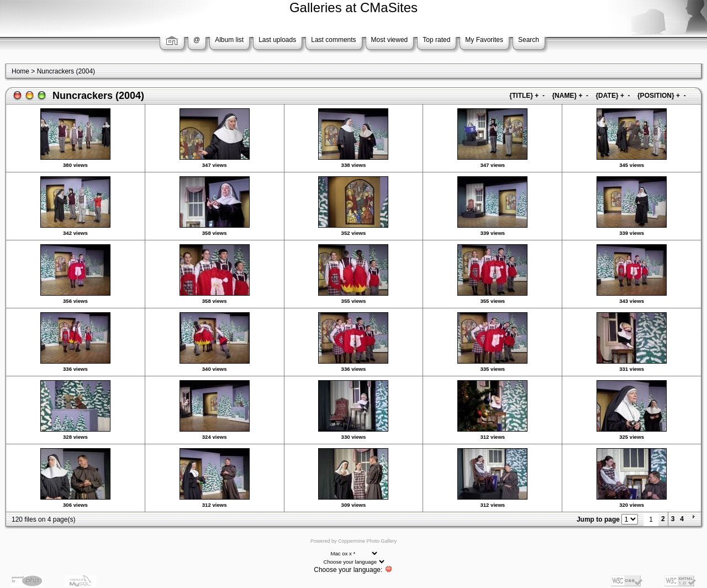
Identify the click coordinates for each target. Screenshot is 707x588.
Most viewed (390, 40)
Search (529, 40)
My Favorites (484, 40)
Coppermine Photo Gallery (367, 541)
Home (20, 71)
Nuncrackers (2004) (66, 71)
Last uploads (277, 40)
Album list (229, 40)
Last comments (333, 40)
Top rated (436, 40)
